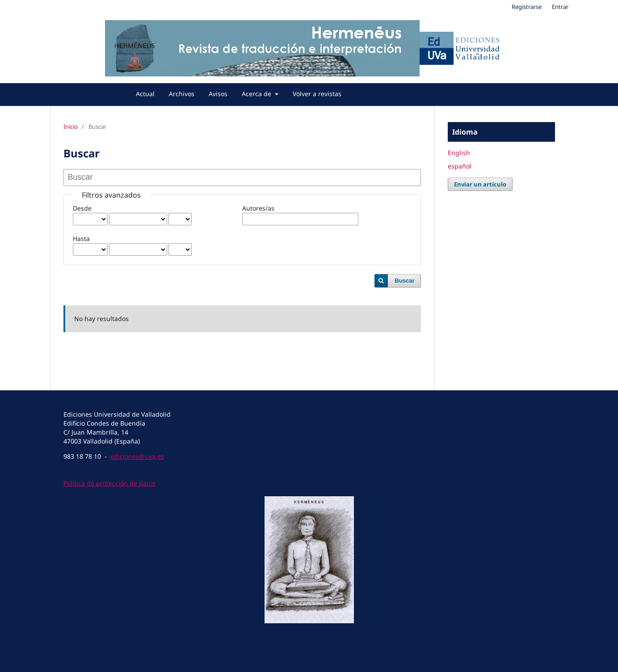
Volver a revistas (317, 94)
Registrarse (527, 7)
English (459, 153)
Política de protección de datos (109, 483)
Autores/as (258, 208)
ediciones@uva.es (137, 456)
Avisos (218, 94)
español (460, 166)
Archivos (182, 94)
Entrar (560, 7)
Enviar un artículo (480, 184)
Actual (145, 94)
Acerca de (257, 94)
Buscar (404, 281)
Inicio (71, 127)
